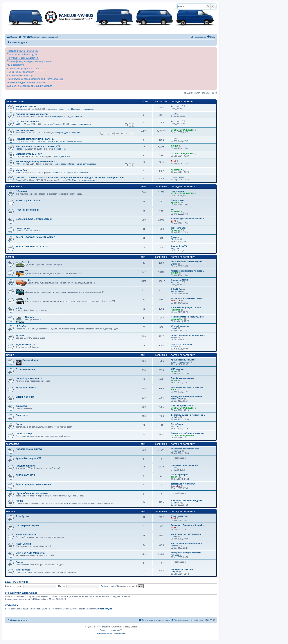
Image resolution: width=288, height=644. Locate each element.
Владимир (176, 503)
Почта (19, 562)
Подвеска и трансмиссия (83, 109)
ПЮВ (18, 116)
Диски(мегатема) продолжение (186, 397)
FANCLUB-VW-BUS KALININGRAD (36, 237)
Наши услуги (23, 544)
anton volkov (177, 319)
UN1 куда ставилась (28, 122)
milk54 (19, 124)
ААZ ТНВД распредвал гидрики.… (188, 501)
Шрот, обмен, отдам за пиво (32, 493)
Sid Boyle (175, 239)
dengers (175, 572)
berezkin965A (177, 399)
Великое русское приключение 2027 (37, 161)
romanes (175, 555)
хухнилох (176, 202)
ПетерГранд (177, 424)
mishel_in (175, 417)
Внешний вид (30, 360)
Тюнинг (55, 156)
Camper (29, 317)
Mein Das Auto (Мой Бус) (30, 553)
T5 (27, 299)
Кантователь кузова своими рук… (188, 387)
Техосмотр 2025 (179, 228)
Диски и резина (25, 397)
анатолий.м (176, 291)
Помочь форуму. (179, 516)
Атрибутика (23, 516)
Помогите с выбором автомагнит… (189, 433)
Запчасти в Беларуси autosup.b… (188, 525)
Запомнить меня (127, 586)
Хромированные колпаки (184, 360)
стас (18, 156)
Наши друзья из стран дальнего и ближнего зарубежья (35, 79)
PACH (18, 164)
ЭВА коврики (178, 369)
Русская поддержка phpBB (111, 630)
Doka (19, 308)
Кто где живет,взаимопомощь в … (188, 543)
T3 (68, 109)
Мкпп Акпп (22, 170)
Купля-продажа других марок (33, 484)
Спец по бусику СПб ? (29, 154)
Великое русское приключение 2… (188, 219)
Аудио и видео (24, 434)
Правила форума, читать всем (23, 51)
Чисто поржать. (25, 130)
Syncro (20, 335)
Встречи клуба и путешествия (82, 164)
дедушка (175, 248)
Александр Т (177, 106)
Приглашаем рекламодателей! (23, 58)
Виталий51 (21, 109)
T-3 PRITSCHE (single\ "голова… (187, 308)
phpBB (105, 627)
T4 (27, 289)
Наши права (23, 228)
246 (127, 134)
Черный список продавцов (21, 72)
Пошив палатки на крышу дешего (188, 317)
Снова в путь (178, 200)
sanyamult (176, 337)
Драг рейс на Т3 (179, 246)
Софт (19, 424)
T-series (61, 109)
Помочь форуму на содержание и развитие (29, 61)
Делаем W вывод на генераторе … (188, 415)
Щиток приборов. (180, 475)
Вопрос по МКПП (26, 106)
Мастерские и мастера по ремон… (188, 271)
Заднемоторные (25, 345)
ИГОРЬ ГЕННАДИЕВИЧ (182, 130)
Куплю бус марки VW (28, 458)
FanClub (10, 511)
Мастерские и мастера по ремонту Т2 (38, 146)
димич (174, 371)
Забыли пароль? (109, 586)
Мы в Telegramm (15, 65)
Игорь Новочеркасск (180, 362)
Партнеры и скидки (27, 525)
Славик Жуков (105, 609)
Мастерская (23, 570)
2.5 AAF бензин (179, 289)
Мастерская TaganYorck (183, 569)
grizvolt (174, 328)
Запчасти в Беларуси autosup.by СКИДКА (30, 86)
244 (117, 134)
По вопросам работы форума (22, 54)
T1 (28, 262)
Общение (75, 133)
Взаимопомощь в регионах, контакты (26, 69)
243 (112, 134)
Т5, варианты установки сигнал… (188, 298)
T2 (64, 149)
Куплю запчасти (25, 475)
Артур (174, 390)
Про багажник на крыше (183, 378)
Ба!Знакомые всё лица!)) (20, 76)
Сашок (174, 537)
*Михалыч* (177, 170)
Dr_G (173, 161)
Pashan (19, 149)
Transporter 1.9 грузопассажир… (187, 553)
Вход (8, 582)
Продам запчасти (74, 116)
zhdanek (175, 347)
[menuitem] (22, 37)
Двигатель (65, 156)
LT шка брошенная (180, 326)
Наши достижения (26, 535)
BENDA (175, 146)
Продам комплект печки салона (35, 139)
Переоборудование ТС (29, 378)
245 (122, 134)
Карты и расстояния (28, 201)
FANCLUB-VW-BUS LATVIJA (32, 246)
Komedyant (176, 451)
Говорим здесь (62, 133)
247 (132, 134)
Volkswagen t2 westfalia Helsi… (186, 449)
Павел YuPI (21, 180)
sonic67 (175, 477)
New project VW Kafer (181, 344)
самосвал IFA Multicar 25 (183, 484)
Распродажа (58, 116)
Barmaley (176, 486)
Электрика (22, 415)
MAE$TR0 (176, 301)
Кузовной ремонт (26, 388)
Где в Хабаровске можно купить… (188, 262)
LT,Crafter (21, 326)
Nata (18, 173)
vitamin (174, 264)
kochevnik (175, 546)
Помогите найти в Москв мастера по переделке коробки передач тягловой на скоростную (70, 178)
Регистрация (21, 582)
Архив (19, 501)
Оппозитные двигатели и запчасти (26, 82)
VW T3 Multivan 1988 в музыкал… (188, 534)
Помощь (175, 237)
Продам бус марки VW (29, 449)
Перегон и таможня (27, 210)
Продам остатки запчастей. (32, 114)
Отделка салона (25, 369)
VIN (173, 209)
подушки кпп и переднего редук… (188, 335)
